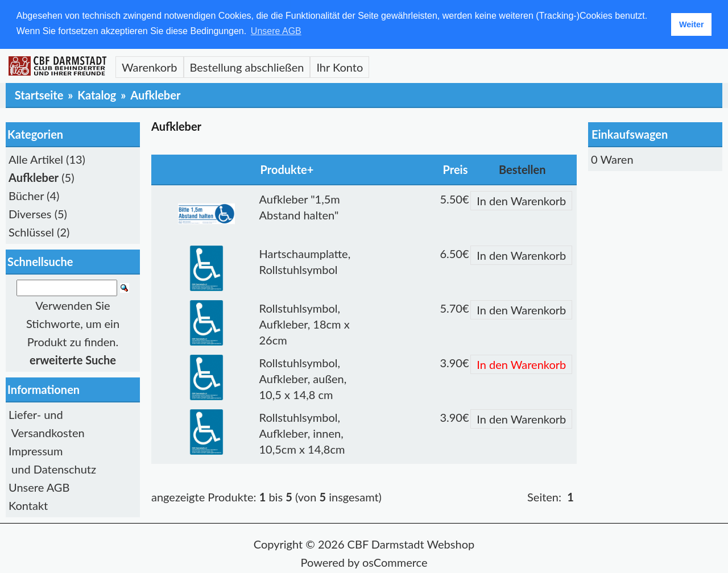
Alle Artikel (36, 159)
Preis (456, 169)
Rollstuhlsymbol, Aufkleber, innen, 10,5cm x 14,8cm (302, 433)
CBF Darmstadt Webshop (411, 544)
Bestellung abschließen (247, 67)
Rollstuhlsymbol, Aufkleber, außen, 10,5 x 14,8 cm (303, 378)
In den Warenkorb (521, 200)
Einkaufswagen (630, 134)
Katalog (97, 94)
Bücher (26, 195)
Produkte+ (287, 169)
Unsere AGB (39, 487)
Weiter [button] (692, 24)
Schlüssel (31, 231)
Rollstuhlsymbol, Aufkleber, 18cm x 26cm (305, 323)
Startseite (39, 94)
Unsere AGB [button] (276, 31)
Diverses (30, 213)
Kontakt (28, 505)
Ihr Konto (340, 67)
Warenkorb (150, 67)
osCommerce (395, 562)
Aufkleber (155, 94)
